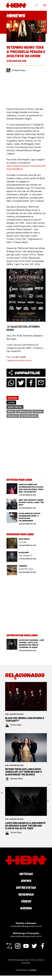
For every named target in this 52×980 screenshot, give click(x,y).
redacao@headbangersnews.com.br (26, 936)
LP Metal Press (18, 70)
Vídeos (26, 901)
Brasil (11, 411)
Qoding (33, 970)
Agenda (26, 908)
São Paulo (13, 416)
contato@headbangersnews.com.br (26, 926)
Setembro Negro (29, 416)
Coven (11, 402)
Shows (26, 881)
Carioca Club (24, 411)
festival (38, 411)
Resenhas (26, 894)
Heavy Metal (15, 407)
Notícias (13, 398)
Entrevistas (26, 887)
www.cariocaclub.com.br (20, 360)
